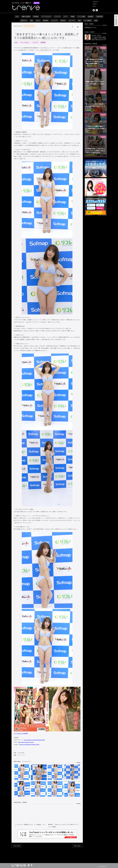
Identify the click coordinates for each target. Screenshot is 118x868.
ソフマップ (57, 17)
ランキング (54, 20)
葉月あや (63, 20)
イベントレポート (46, 17)
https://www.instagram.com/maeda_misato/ (29, 744)
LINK (94, 6)
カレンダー (72, 20)
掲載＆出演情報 (26, 17)
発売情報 (36, 17)
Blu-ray (38, 20)
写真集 (73, 17)
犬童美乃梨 (99, 17)
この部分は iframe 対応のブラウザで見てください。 (47, 854)
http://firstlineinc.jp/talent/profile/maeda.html (35, 740)
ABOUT (95, 4)
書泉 (79, 20)
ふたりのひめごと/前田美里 (21, 733)
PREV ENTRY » (78, 846)
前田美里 (43, 43)
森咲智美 (46, 20)
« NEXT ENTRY (17, 846)
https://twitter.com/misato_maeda (26, 742)
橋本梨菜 (91, 17)
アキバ (66, 17)
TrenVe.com (96, 2)
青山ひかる (24, 20)
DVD (17, 17)
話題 (96, 20)
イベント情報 (81, 17)
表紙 (31, 20)
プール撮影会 (88, 20)
